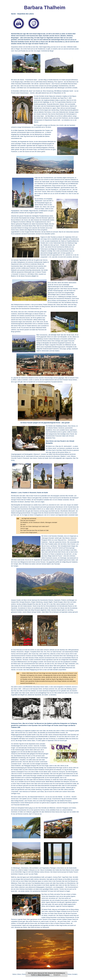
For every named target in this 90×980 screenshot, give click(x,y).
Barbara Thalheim (45, 7)
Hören (19, 974)
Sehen (14, 974)
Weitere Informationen (44, 975)
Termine (25, 974)
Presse (69, 974)
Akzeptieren (57, 975)
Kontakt (75, 974)
